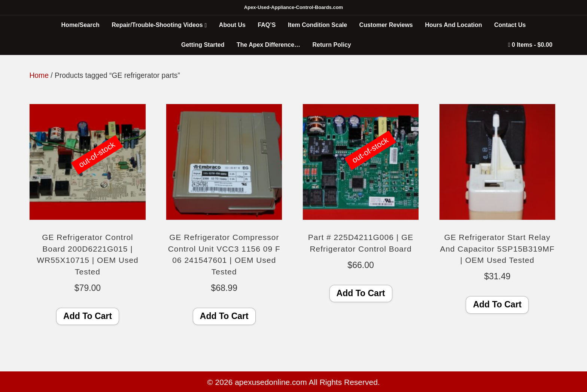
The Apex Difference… (268, 45)
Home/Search (80, 25)
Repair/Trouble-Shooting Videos (157, 25)
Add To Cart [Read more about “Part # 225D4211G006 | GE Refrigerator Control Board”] (361, 293)
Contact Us (510, 25)
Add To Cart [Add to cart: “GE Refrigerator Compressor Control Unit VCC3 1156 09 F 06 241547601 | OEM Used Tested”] (224, 316)
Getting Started (203, 45)
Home (39, 75)
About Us (232, 25)
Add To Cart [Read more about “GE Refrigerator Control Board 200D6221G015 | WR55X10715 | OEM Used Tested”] (88, 316)
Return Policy (332, 45)
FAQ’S (267, 25)
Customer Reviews (386, 25)
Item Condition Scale (317, 25)
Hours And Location (453, 25)
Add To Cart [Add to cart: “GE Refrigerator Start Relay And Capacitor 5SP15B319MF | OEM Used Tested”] (497, 304)
